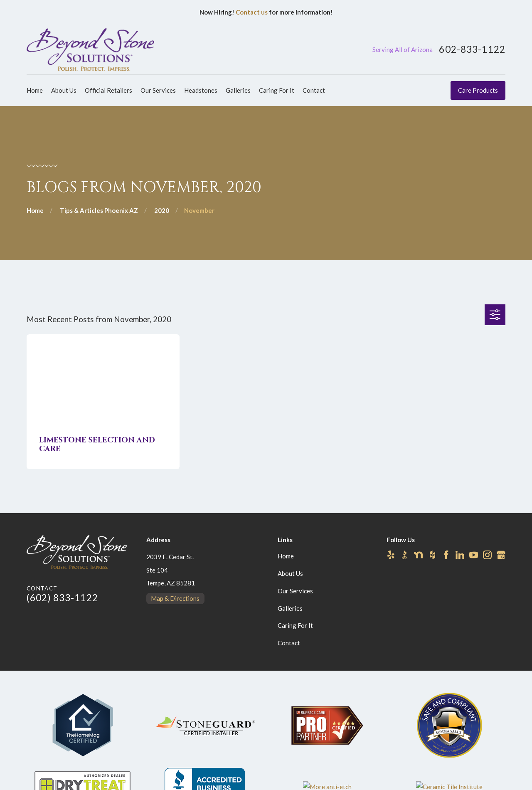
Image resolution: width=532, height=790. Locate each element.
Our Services (295, 591)
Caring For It (295, 625)
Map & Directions (175, 598)
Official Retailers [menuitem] (108, 90)
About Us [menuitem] (64, 90)
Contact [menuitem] (314, 90)
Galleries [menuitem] (238, 90)
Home (286, 556)
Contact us (252, 12)
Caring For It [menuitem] (277, 90)
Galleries (290, 608)
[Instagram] (487, 555)
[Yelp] (391, 555)
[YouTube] (474, 555)
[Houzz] (432, 555)
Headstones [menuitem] (201, 90)
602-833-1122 (472, 50)
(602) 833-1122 (62, 598)
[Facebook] (446, 555)
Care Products (478, 90)
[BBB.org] (405, 555)
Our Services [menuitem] (158, 90)
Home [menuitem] (35, 90)
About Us (290, 573)
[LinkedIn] (460, 555)
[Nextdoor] (418, 555)
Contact (289, 643)
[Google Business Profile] (501, 555)
